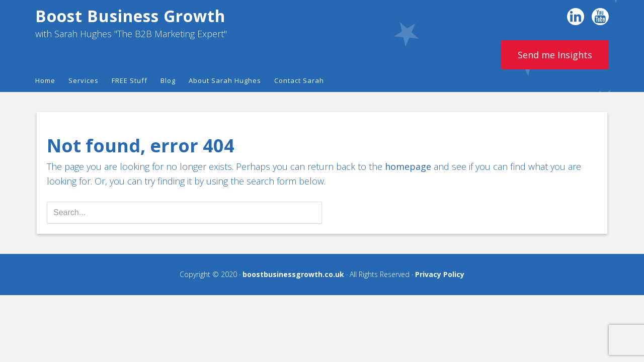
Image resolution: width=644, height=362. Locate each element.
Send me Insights (555, 55)
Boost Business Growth (130, 16)
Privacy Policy (440, 274)
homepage (408, 166)
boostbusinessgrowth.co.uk (293, 274)
